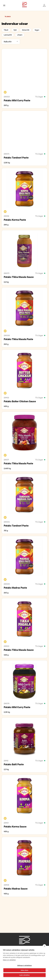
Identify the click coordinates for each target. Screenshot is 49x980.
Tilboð (6, 30)
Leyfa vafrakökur (24, 975)
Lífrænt (20, 35)
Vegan (37, 30)
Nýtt (15, 30)
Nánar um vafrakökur (9, 960)
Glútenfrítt (26, 30)
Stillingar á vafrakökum (24, 966)
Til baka (8, 17)
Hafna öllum (24, 970)
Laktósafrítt (8, 35)
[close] (44, 946)
